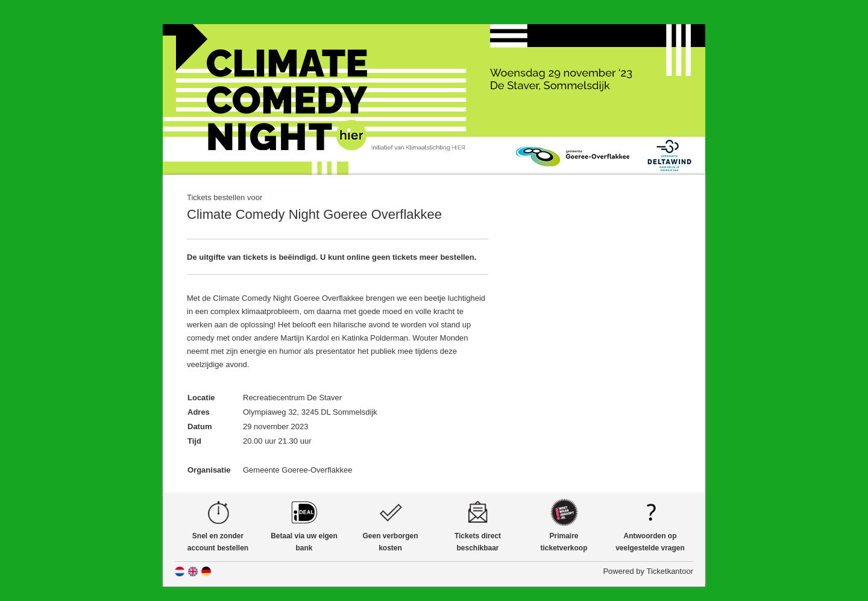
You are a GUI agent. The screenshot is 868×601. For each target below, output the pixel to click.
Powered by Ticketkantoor (648, 571)
